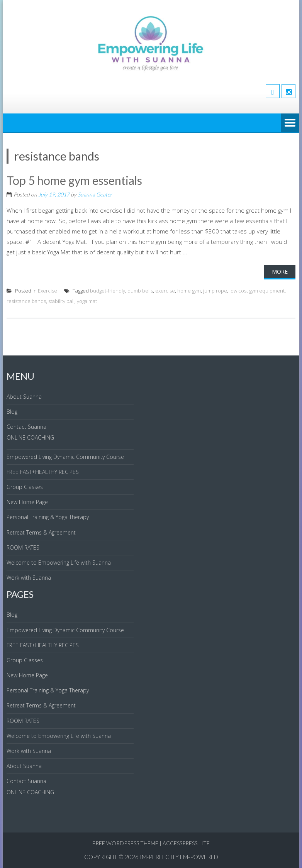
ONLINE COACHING (30, 437)
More (280, 272)
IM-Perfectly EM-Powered (179, 857)
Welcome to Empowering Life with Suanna (59, 563)
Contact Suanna (26, 427)
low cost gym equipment (257, 291)
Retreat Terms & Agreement (41, 532)
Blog (12, 412)
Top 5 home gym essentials (74, 180)
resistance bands (26, 301)
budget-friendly (108, 291)
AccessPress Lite (186, 843)
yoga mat (87, 301)
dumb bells (140, 291)
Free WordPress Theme (125, 843)
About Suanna (24, 397)
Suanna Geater (95, 194)
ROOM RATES (23, 547)
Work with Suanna (29, 578)
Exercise (48, 291)
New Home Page (27, 502)
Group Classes (25, 487)
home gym (189, 291)
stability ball (61, 301)
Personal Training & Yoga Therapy (48, 517)
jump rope (215, 291)
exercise (165, 291)
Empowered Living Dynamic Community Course (65, 457)
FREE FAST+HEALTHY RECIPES (43, 472)
